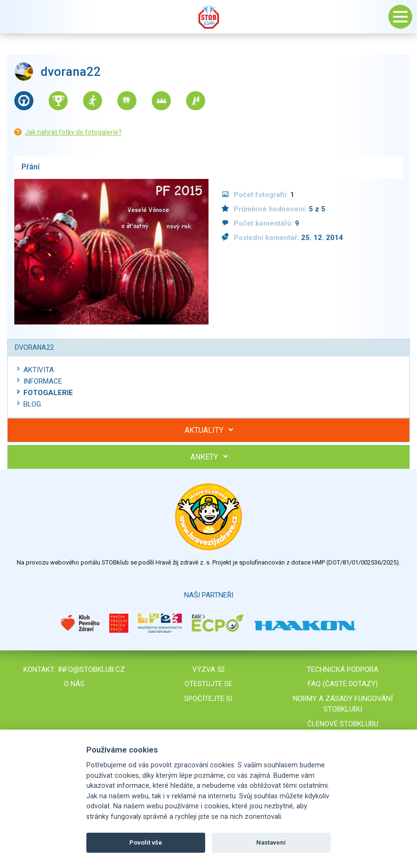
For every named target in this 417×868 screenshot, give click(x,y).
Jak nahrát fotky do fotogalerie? (73, 132)
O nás (74, 684)
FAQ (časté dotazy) (343, 684)
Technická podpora (343, 669)
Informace (43, 381)
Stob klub (208, 17)
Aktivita (39, 370)
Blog (32, 404)
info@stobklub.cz (91, 669)
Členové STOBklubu (343, 724)
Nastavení (271, 842)
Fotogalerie (48, 393)
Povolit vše (146, 842)
